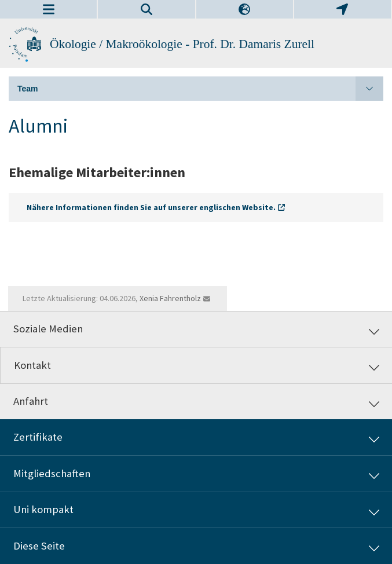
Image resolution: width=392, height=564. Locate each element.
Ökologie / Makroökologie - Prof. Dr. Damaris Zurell (182, 44)
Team (200, 89)
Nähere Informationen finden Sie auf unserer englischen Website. (151, 207)
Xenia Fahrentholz (170, 298)
